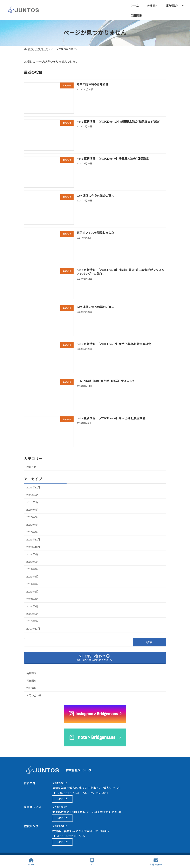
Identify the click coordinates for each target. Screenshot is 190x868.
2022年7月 (32, 569)
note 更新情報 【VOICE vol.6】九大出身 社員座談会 (111, 418)
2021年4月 (32, 599)
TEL (92, 862)
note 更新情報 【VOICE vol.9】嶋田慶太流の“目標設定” (113, 159)
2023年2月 (32, 532)
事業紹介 (172, 6)
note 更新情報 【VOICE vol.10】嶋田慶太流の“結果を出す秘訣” (118, 121)
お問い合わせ (34, 695)
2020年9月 (32, 614)
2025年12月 (33, 487)
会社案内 (31, 673)
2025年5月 (32, 495)
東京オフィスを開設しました (95, 233)
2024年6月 (32, 503)
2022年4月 (32, 584)
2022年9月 (32, 554)
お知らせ (31, 467)
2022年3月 (32, 592)
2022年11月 (33, 540)
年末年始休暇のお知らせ (93, 84)
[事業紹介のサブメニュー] (183, 6)
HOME (31, 862)
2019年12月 (33, 629)
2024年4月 (32, 510)
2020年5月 (32, 621)
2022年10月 (33, 547)
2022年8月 (32, 562)
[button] (62, 799)
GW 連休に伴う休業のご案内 (96, 196)
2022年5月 (32, 577)
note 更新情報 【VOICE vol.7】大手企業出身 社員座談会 (114, 344)
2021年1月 (32, 606)
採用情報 (31, 688)
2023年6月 (32, 517)
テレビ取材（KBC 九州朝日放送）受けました (106, 381)
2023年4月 (32, 525)
